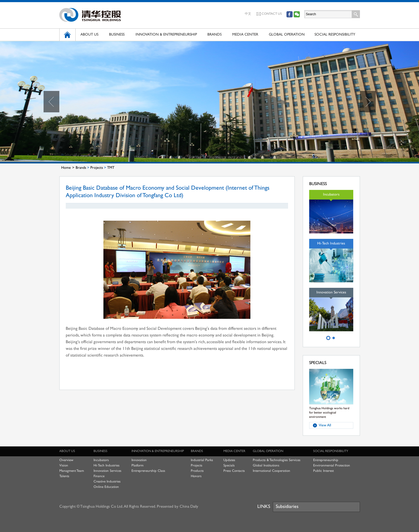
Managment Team (72, 471)
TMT (111, 168)
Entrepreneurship (326, 460)
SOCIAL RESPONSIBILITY (335, 35)
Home (66, 168)
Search (356, 14)
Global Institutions (266, 466)
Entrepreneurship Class (148, 471)
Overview (66, 460)
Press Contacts (234, 471)
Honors (196, 476)
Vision (64, 466)
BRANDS (214, 35)
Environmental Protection (332, 466)
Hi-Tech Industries (106, 466)
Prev (51, 102)
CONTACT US (269, 14)
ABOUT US (89, 35)
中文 (248, 14)
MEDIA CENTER (245, 35)
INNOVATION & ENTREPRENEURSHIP (166, 35)
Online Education (106, 487)
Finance (99, 476)
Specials (229, 466)
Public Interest (323, 471)
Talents (64, 476)
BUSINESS (117, 35)
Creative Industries (107, 482)
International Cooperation (271, 471)
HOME (67, 35)
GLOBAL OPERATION (287, 35)
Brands (81, 168)
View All (325, 425)
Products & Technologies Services (277, 460)
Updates (229, 460)
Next (368, 102)
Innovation (139, 460)
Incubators (101, 460)
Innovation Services (107, 471)
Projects (97, 168)
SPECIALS (318, 363)
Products (197, 471)
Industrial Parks (202, 460)
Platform (137, 466)
